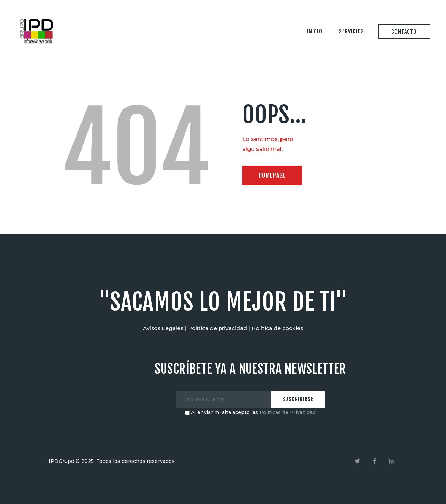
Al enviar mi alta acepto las (250, 412)
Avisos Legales (161, 328)
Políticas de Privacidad (288, 412)
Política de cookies (279, 328)
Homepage (274, 175)
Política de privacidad (218, 328)
